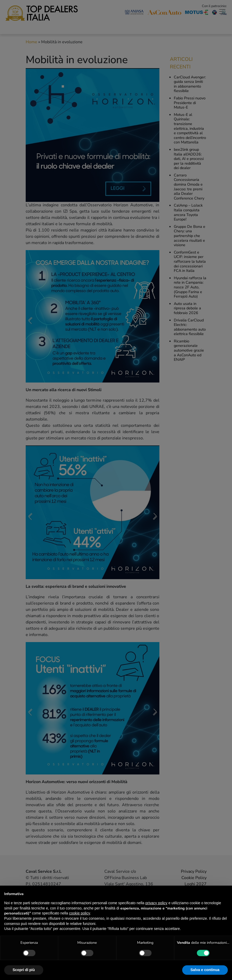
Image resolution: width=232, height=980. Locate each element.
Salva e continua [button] (205, 970)
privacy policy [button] (157, 903)
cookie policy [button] (80, 913)
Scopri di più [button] (24, 970)
